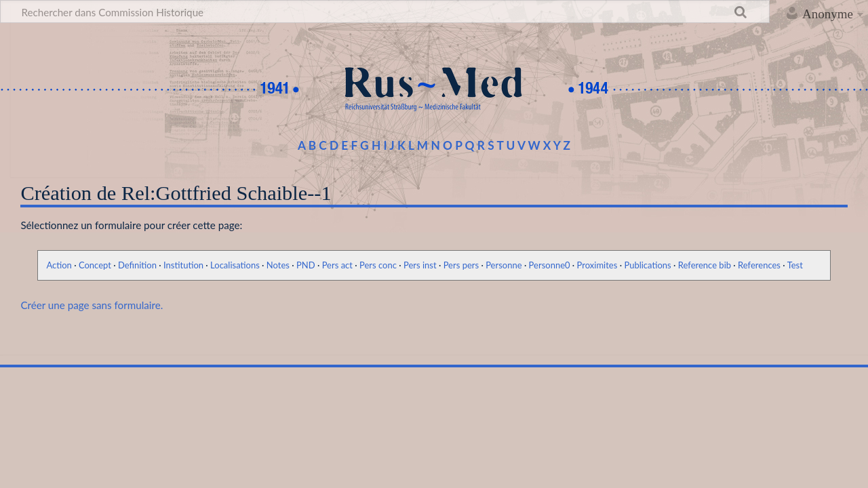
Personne (504, 265)
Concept (95, 265)
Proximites (597, 265)
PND (306, 265)
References (759, 265)
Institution (183, 265)
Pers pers (461, 265)
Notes (278, 265)
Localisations (235, 265)
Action (59, 265)
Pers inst (420, 265)
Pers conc (378, 265)
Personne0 (550, 265)
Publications (647, 265)
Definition (137, 265)
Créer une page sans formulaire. (92, 305)
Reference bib (705, 265)
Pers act (337, 265)
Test (795, 265)
